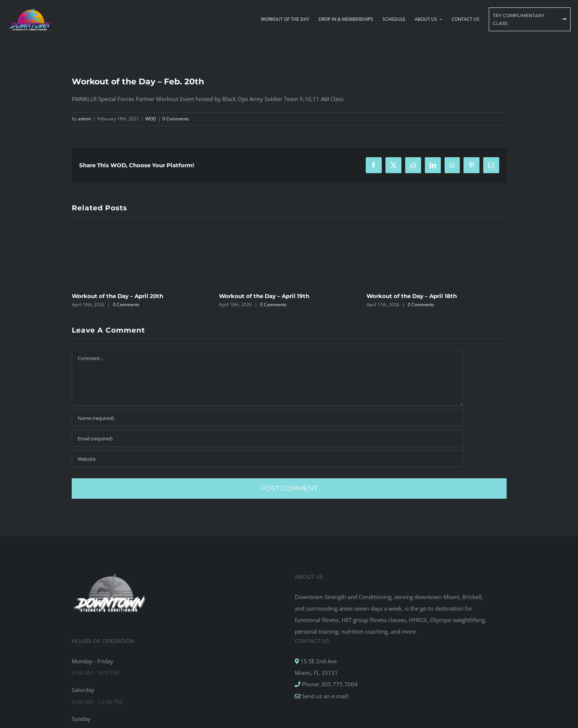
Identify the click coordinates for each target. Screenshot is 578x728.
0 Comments (176, 119)
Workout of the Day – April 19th (264, 296)
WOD (151, 119)
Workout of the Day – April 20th (117, 296)
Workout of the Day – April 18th (412, 296)
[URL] (267, 459)
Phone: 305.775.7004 (329, 684)
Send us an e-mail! (324, 696)
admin (85, 119)
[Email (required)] (267, 438)
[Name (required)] (267, 418)
